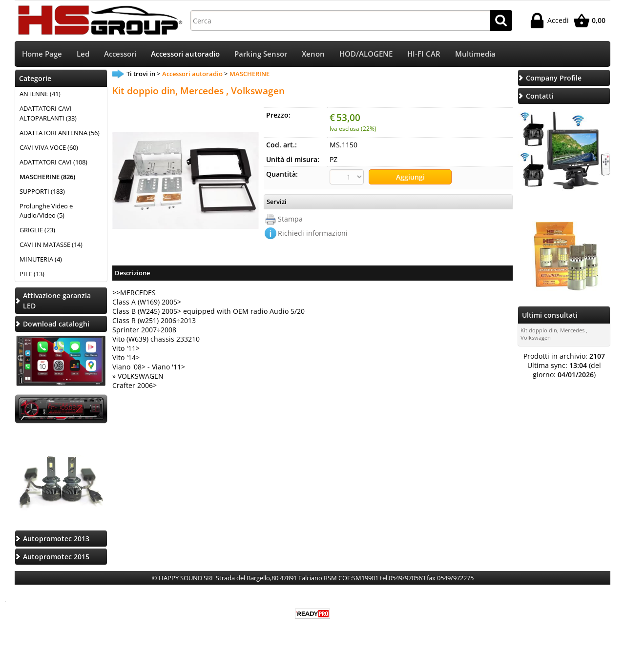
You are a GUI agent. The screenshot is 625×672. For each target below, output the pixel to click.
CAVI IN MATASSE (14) (51, 244)
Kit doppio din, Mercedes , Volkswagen (554, 334)
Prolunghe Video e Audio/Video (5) (46, 211)
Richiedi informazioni (313, 233)
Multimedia (475, 54)
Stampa (290, 219)
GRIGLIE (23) (37, 230)
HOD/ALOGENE (366, 54)
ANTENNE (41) (40, 94)
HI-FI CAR (424, 54)
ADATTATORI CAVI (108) (53, 162)
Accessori (120, 54)
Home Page (42, 54)
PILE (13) (32, 274)
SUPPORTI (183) (42, 191)
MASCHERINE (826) (47, 177)
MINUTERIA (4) (41, 259)
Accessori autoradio (185, 54)
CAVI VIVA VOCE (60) (49, 147)
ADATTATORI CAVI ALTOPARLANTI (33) (48, 113)
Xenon (313, 54)
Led (83, 54)
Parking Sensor (261, 54)
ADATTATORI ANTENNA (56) (60, 133)
